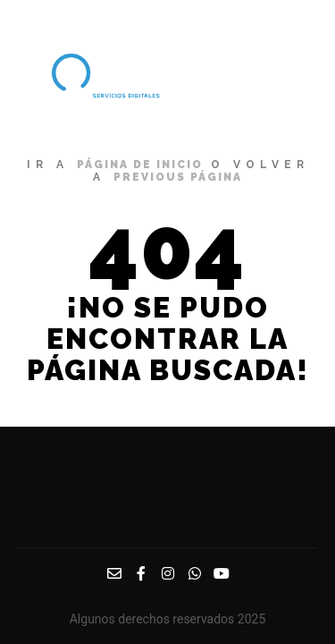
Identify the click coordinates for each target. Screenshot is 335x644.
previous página (178, 177)
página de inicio (140, 165)
